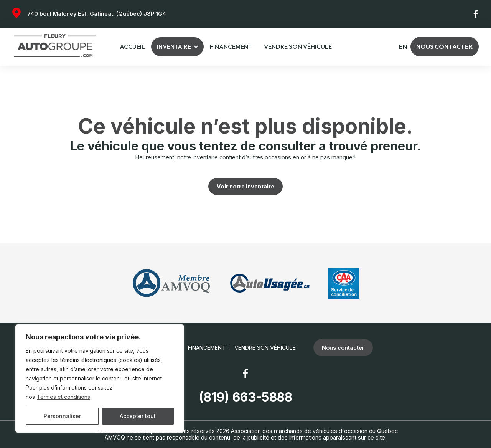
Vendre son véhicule (298, 46)
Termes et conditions (63, 397)
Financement (231, 46)
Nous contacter (444, 46)
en (403, 47)
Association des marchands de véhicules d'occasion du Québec (314, 431)
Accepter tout (138, 416)
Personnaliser (62, 416)
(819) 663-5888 (245, 397)
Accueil (132, 46)
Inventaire (174, 46)
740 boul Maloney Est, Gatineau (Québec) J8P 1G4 (97, 14)
